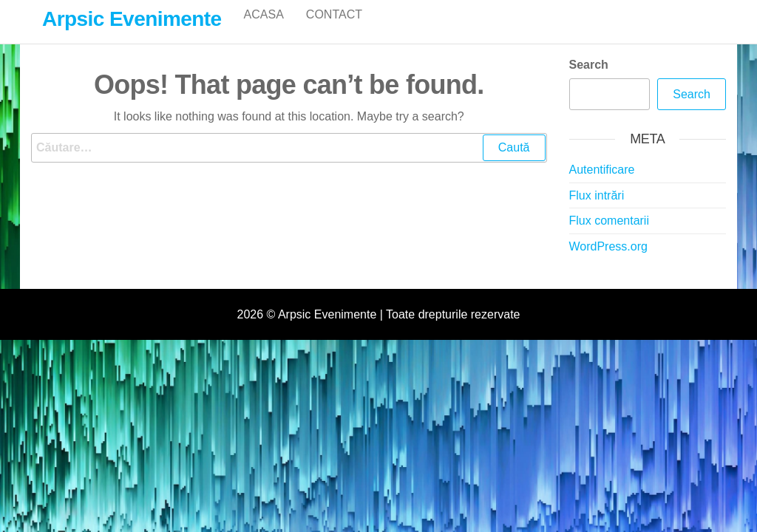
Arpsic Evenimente (132, 19)
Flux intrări (597, 211)
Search (589, 80)
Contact (334, 29)
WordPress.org (608, 262)
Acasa (264, 29)
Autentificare (602, 185)
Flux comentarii (609, 236)
